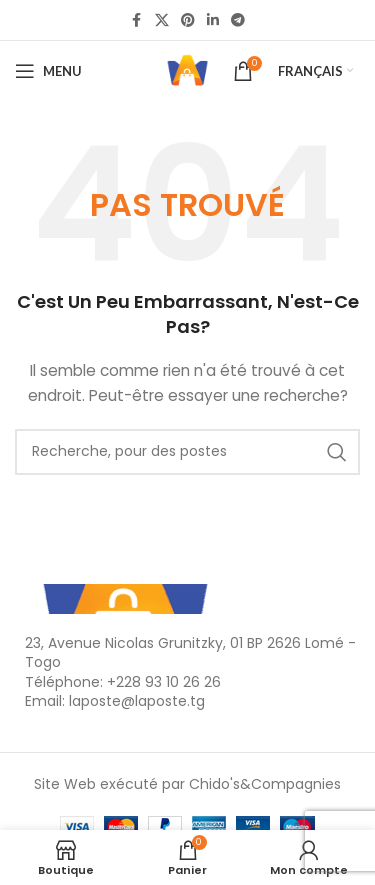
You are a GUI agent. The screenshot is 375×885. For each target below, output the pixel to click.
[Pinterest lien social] (188, 20)
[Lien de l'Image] (125, 597)
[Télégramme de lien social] (238, 20)
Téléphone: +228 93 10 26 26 (123, 682)
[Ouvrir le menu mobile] (48, 71)
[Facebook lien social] (137, 20)
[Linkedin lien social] (213, 20)
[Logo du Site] (187, 70)
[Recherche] (187, 452)
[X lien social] (162, 20)
